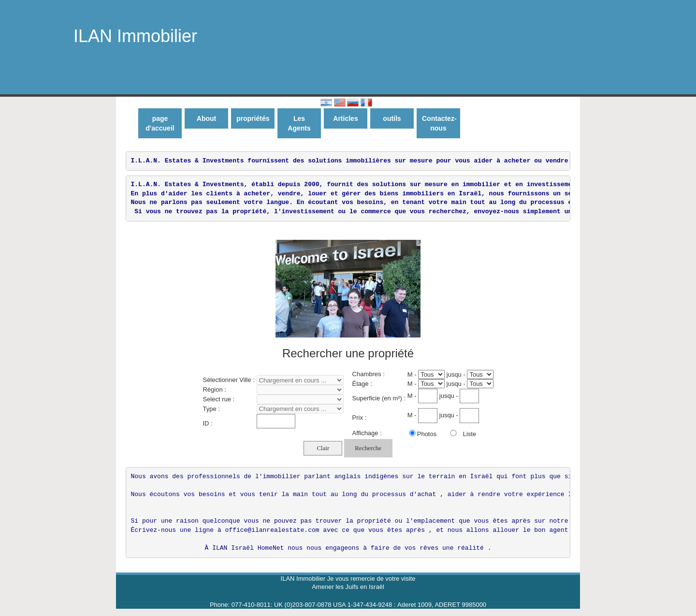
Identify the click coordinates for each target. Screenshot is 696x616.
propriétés (253, 118)
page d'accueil (160, 123)
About (206, 118)
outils (392, 118)
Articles (345, 118)
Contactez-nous (439, 123)
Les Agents (299, 123)
